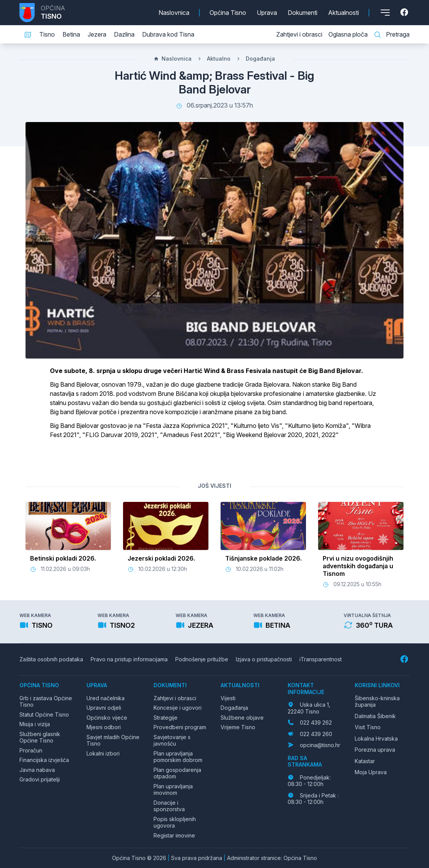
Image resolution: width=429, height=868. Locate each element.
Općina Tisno (228, 13)
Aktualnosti (343, 13)
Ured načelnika (106, 698)
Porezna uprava (375, 750)
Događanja (260, 59)
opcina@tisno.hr (320, 745)
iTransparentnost (321, 659)
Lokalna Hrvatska (376, 739)
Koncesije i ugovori (178, 708)
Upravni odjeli (104, 708)
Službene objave (242, 718)
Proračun (31, 750)
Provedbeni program (180, 727)
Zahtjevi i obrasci (299, 34)
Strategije (166, 718)
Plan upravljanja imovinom (173, 790)
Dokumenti (303, 13)
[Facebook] (405, 13)
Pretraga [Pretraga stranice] (392, 35)
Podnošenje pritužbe (202, 659)
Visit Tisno (368, 727)
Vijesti (228, 698)
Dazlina (124, 34)
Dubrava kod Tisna (168, 34)
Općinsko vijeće (107, 718)
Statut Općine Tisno (44, 714)
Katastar (365, 761)
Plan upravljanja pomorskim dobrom (178, 757)
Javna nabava (37, 770)
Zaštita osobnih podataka (51, 659)
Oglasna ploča (348, 34)
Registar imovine (174, 835)
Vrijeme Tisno (238, 727)
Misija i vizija (35, 724)
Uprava (267, 13)
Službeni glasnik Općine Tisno (40, 737)
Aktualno (219, 59)
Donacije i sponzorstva (169, 806)
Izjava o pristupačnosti (264, 659)
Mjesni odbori (104, 727)
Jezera (97, 34)
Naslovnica (174, 13)
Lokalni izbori (103, 753)
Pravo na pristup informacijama (129, 659)
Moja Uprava (371, 772)
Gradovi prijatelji (40, 779)
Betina (71, 34)
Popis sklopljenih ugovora (175, 822)
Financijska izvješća (44, 760)
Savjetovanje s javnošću (172, 740)
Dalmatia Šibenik (375, 716)
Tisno (47, 34)
